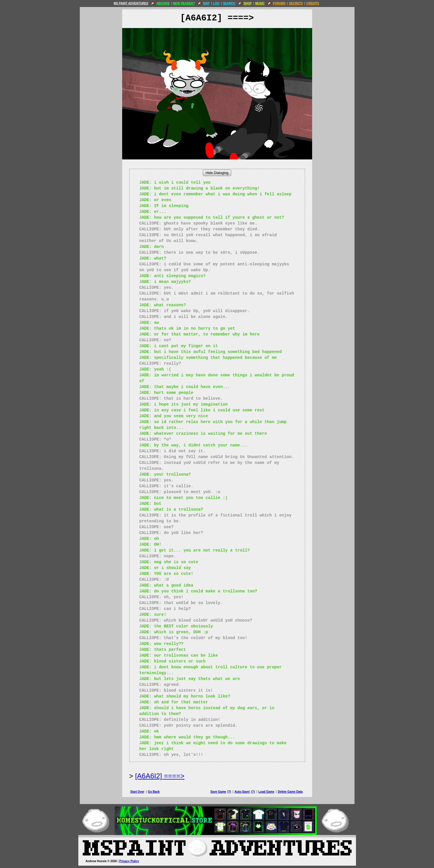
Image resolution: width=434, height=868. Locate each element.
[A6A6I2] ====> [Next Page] (160, 776)
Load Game (266, 792)
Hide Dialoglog (217, 173)
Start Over (137, 792)
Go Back (154, 792)
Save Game (218, 792)
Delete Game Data (290, 792)
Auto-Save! (242, 792)
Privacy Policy (129, 861)
